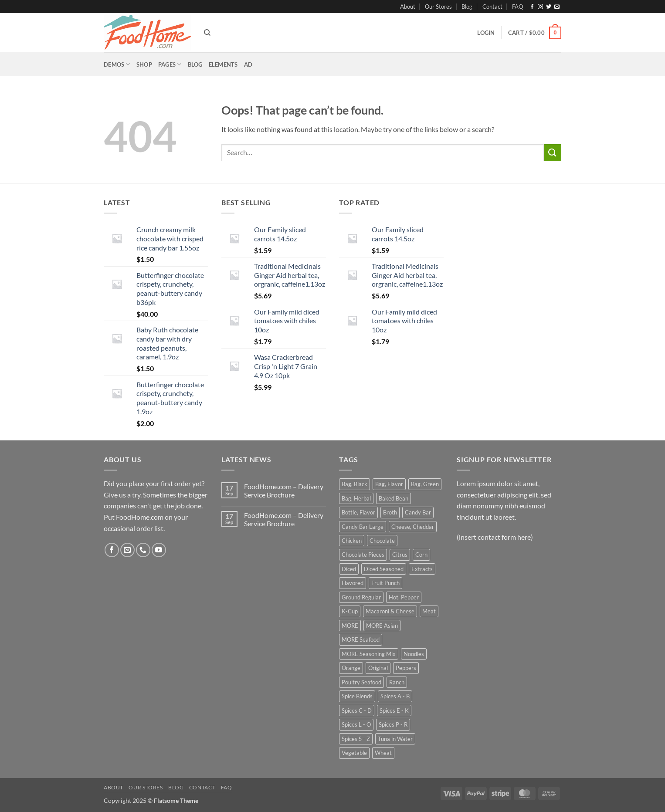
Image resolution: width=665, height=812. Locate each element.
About (408, 7)
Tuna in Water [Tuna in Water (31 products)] (395, 739)
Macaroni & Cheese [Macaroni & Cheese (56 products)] (390, 611)
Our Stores (438, 7)
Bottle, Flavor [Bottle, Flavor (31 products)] (358, 512)
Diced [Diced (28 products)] (349, 569)
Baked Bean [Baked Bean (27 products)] (394, 498)
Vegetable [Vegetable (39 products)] (354, 753)
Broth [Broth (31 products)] (390, 512)
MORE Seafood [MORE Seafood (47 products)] (361, 639)
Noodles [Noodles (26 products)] (414, 654)
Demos (117, 64)
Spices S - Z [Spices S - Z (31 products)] (356, 739)
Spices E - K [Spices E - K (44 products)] (394, 710)
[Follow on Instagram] (540, 7)
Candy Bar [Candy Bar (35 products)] (418, 512)
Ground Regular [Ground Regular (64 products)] (361, 597)
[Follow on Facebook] (532, 7)
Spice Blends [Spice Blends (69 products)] (357, 696)
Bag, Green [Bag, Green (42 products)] (425, 484)
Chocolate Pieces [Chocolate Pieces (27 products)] (363, 555)
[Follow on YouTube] (159, 550)
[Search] (207, 33)
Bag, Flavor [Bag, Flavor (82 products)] (389, 484)
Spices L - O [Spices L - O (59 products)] (356, 724)
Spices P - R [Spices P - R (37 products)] (393, 724)
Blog (467, 7)
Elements (223, 64)
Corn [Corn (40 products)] (421, 555)
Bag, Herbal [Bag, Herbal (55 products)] (356, 498)
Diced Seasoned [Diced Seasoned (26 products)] (384, 569)
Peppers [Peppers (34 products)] (406, 668)
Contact (492, 7)
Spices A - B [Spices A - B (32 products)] (395, 696)
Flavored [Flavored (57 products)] (353, 583)
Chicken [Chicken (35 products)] (352, 541)
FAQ (517, 7)
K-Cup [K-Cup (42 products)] (350, 611)
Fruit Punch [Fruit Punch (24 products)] (385, 583)
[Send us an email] (557, 7)
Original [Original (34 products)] (378, 668)
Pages (170, 64)
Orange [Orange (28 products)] (351, 668)
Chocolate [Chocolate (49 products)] (382, 541)
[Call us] (143, 550)
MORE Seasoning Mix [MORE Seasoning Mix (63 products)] (369, 654)
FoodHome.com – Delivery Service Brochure (284, 491)
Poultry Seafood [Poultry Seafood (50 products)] (361, 682)
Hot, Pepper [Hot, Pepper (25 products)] (404, 597)
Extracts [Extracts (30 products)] (422, 569)
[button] (486, 33)
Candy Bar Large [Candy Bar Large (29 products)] (363, 527)
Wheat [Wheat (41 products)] (383, 753)
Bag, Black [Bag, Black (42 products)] (355, 484)
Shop (144, 64)
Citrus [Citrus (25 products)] (400, 555)
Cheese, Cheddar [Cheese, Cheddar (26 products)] (413, 527)
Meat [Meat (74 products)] (429, 611)
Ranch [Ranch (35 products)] (397, 682)
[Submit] (553, 153)
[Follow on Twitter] (549, 7)
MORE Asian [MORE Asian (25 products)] (382, 626)
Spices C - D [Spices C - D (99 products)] (357, 710)
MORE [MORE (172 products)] (350, 626)
